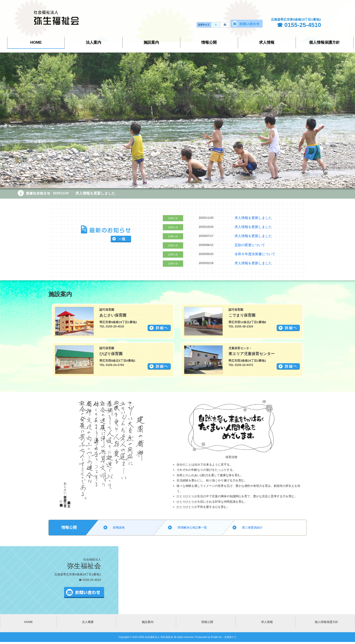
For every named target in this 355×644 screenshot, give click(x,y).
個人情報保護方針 (324, 42)
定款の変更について (248, 245)
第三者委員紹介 (252, 527)
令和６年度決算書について (252, 254)
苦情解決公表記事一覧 (192, 527)
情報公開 (209, 42)
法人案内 (94, 42)
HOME (36, 42)
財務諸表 (119, 527)
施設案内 (151, 42)
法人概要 (88, 622)
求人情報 (267, 42)
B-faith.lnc (216, 637)
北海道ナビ (230, 637)
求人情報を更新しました (93, 193)
